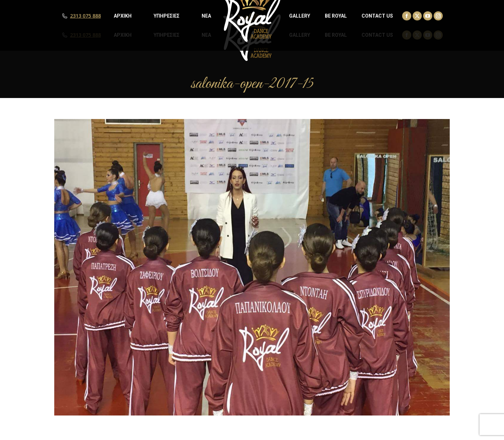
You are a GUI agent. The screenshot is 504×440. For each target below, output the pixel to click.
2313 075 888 (85, 35)
